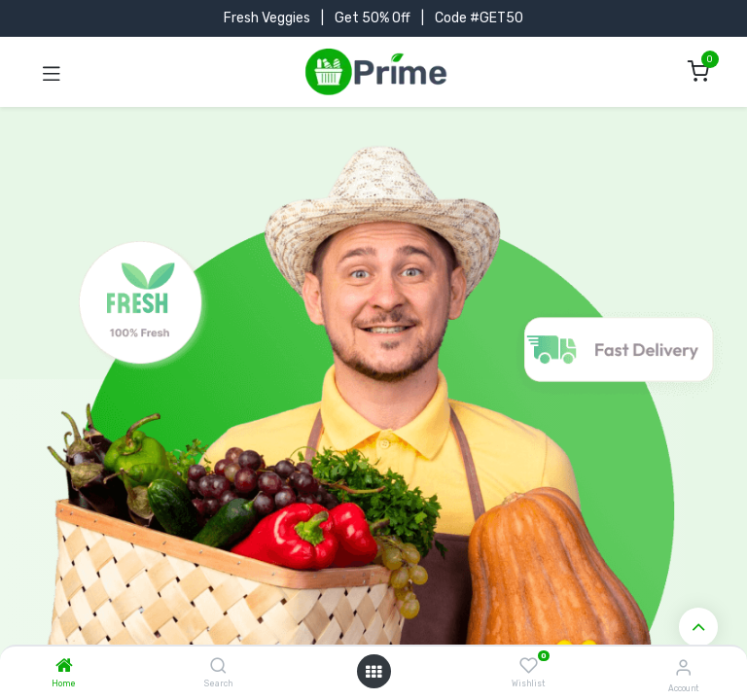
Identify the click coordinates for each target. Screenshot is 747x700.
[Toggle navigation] (52, 72)
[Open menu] (373, 672)
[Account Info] (683, 667)
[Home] (64, 667)
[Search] (218, 667)
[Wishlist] (529, 666)
